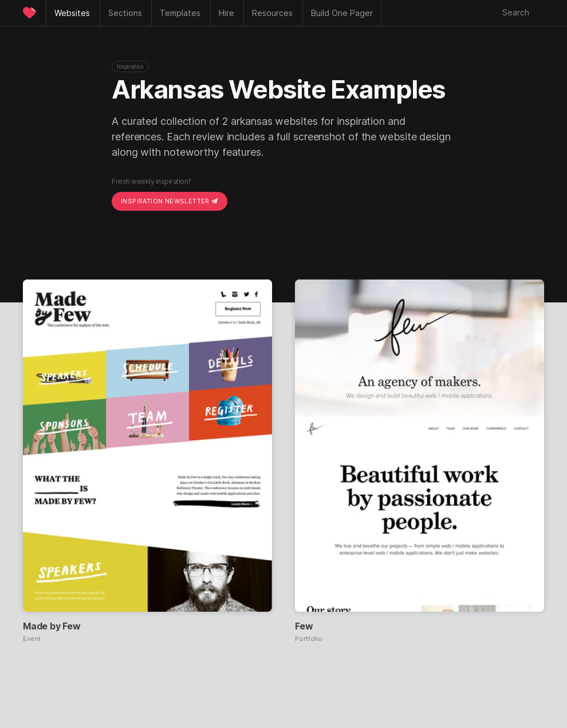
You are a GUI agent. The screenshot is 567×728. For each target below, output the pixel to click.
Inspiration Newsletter (170, 201)
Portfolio (309, 639)
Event (32, 639)
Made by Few (52, 626)
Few (304, 626)
